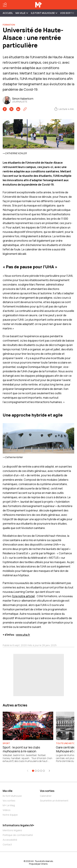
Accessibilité (10, 840)
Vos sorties (68, 13)
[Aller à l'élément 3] (38, 771)
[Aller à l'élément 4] (41, 771)
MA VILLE (22, 13)
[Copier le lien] (25, 109)
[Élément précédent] (28, 771)
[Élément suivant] (49, 771)
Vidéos (7, 810)
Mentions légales (12, 830)
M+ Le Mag (9, 805)
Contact (7, 844)
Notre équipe (10, 815)
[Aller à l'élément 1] (33, 771)
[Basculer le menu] (5, 5)
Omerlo (44, 864)
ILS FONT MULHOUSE (44, 13)
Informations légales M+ (18, 825)
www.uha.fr (23, 635)
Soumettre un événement (54, 801)
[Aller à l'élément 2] (36, 771)
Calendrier (46, 796)
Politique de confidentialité (18, 835)
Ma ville (8, 791)
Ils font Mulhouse (12, 796)
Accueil (8, 13)
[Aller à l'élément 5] (44, 771)
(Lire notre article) (23, 596)
